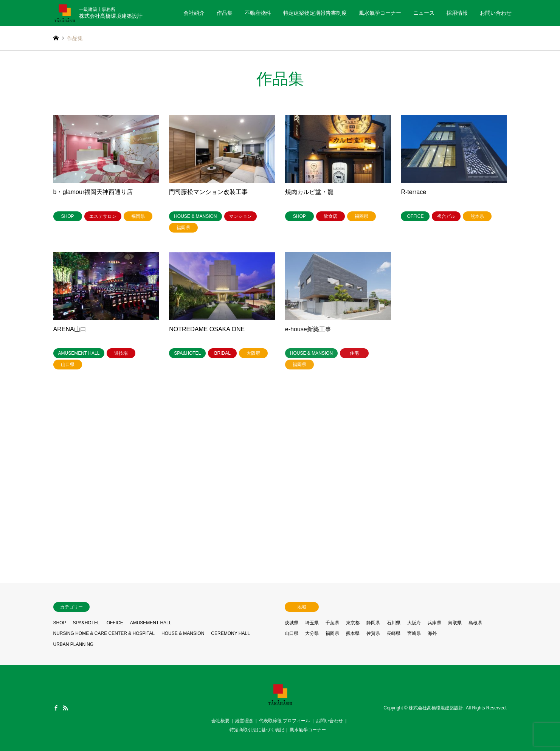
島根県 (475, 623)
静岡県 (373, 623)
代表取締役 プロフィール (285, 721)
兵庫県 (434, 623)
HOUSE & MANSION (183, 633)
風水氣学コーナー (380, 13)
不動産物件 (258, 13)
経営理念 (244, 721)
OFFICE (115, 623)
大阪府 (414, 623)
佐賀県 (373, 633)
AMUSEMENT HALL (151, 623)
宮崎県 (414, 633)
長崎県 (394, 633)
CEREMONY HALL (230, 633)
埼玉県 (312, 623)
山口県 (292, 633)
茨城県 (292, 623)
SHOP (60, 623)
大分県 (312, 633)
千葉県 (332, 623)
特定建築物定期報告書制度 (315, 13)
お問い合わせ (496, 13)
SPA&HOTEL (86, 623)
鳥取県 (455, 623)
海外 (432, 633)
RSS (65, 708)
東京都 (353, 623)
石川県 (394, 623)
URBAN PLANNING (74, 644)
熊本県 (353, 633)
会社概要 (220, 721)
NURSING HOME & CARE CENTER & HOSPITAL (104, 633)
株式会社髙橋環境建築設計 (436, 708)
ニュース (424, 13)
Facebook (56, 708)
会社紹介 (194, 13)
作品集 (225, 13)
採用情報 (457, 13)
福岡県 (332, 633)
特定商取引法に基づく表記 (257, 730)
